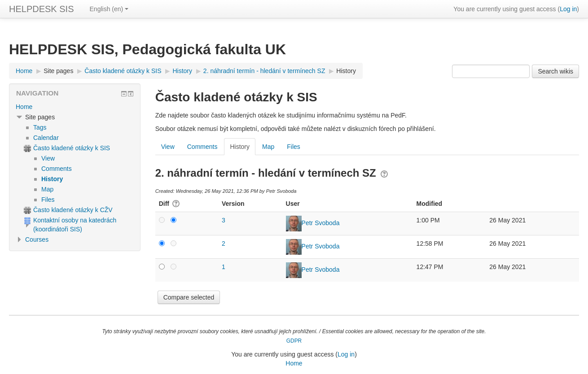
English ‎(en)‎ (109, 9)
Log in (568, 9)
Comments (202, 147)
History (346, 71)
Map (268, 147)
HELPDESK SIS (42, 9)
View (168, 147)
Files (294, 147)
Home (24, 107)
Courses (37, 239)
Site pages (58, 71)
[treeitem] (75, 107)
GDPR (294, 341)
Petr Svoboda (321, 223)
